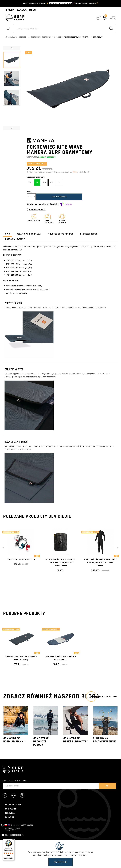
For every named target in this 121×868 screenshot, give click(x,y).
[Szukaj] (65, 29)
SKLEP (10, 10)
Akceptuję (61, 862)
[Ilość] (31, 197)
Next (117, 547)
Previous (4, 547)
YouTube (15, 796)
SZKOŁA (22, 10)
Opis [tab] (8, 234)
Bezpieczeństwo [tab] (89, 234)
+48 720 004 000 (26, 825)
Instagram (24, 796)
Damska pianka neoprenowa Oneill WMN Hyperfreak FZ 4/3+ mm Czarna (100, 563)
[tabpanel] (21, 549)
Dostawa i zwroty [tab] (15, 239)
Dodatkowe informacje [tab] (29, 234)
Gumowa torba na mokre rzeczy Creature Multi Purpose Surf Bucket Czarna (61, 563)
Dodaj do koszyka (59, 197)
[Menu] (13, 840)
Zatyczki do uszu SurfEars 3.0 (21, 559)
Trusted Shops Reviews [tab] (61, 234)
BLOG (32, 10)
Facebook (7, 796)
